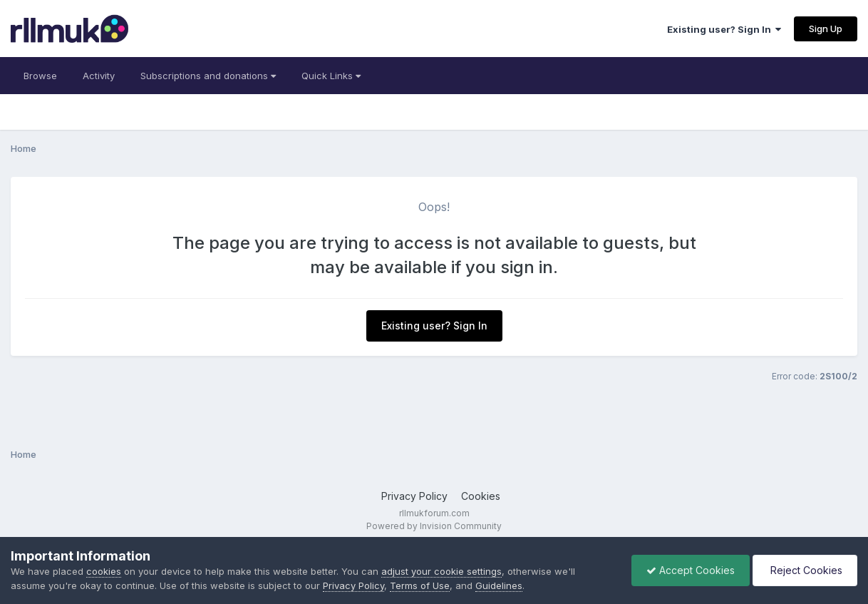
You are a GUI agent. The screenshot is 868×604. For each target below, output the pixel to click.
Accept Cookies (691, 570)
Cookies (481, 496)
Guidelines (499, 585)
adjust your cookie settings (441, 571)
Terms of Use (420, 585)
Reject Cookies (805, 570)
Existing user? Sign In (724, 29)
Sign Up (826, 29)
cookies (104, 571)
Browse (40, 76)
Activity (99, 76)
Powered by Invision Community (434, 526)
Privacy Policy (414, 496)
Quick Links (331, 76)
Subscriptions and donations (208, 76)
